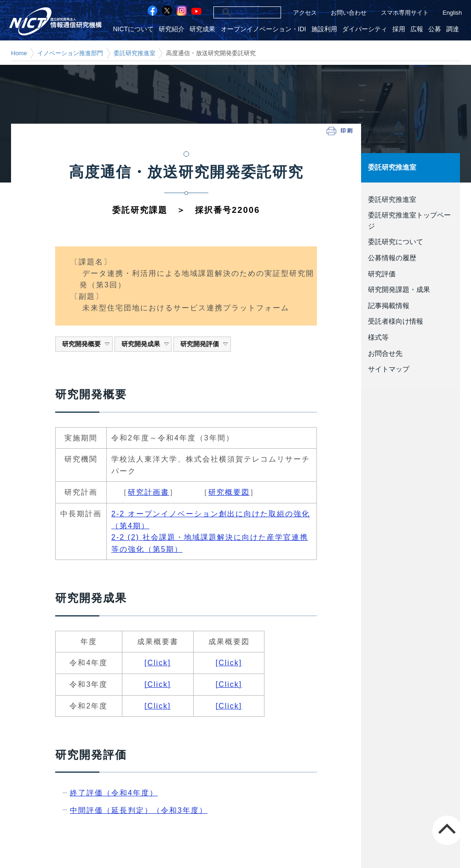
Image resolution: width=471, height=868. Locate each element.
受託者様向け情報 (396, 321)
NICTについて (137, 29)
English (452, 13)
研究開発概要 (86, 344)
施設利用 (327, 29)
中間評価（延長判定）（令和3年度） (139, 810)
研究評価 (382, 274)
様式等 (378, 337)
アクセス (305, 13)
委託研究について (396, 242)
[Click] (158, 663)
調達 (453, 29)
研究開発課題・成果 (399, 290)
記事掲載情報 (389, 305)
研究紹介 (175, 29)
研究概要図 (229, 492)
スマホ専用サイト (405, 13)
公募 (436, 29)
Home (19, 53)
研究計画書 (149, 492)
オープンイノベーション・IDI (266, 29)
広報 (418, 29)
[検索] (237, 12)
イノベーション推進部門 (70, 53)
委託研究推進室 (135, 53)
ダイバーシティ (367, 29)
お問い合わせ (349, 13)
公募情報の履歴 (392, 258)
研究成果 (206, 29)
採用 (400, 29)
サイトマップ (389, 369)
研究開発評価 (204, 344)
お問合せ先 (385, 353)
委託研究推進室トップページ (409, 221)
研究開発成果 (146, 344)
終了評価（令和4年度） (114, 793)
